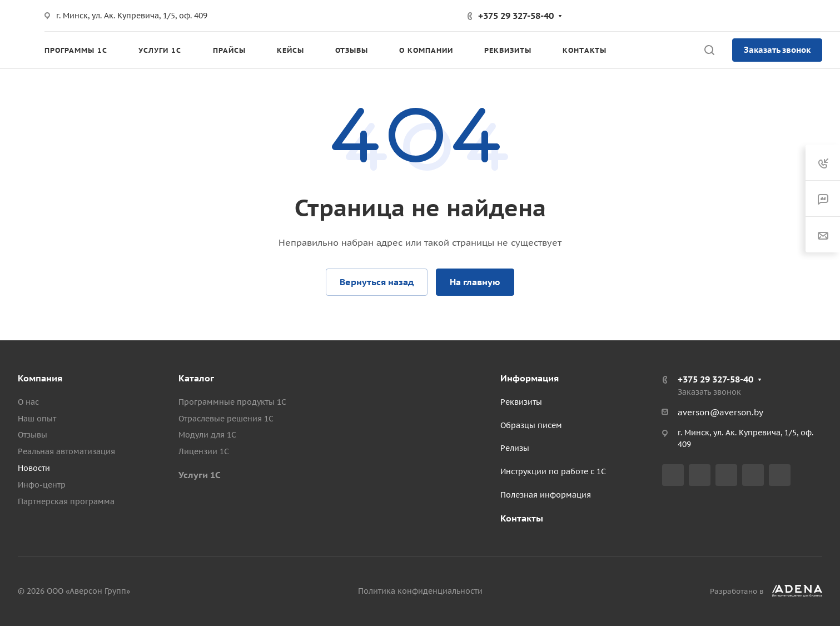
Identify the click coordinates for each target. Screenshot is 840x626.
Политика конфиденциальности (420, 591)
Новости (34, 468)
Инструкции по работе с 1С (553, 471)
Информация (530, 378)
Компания (40, 378)
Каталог (196, 378)
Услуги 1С (200, 475)
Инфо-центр (42, 485)
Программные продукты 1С (232, 402)
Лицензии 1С (204, 451)
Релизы (515, 448)
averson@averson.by (720, 412)
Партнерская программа (66, 501)
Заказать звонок (777, 50)
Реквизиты (521, 402)
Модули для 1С (207, 435)
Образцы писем (531, 425)
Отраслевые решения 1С (226, 419)
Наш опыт (37, 419)
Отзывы (33, 435)
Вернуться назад (377, 282)
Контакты (522, 518)
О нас (28, 402)
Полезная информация (546, 495)
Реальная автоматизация (66, 451)
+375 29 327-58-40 (516, 16)
